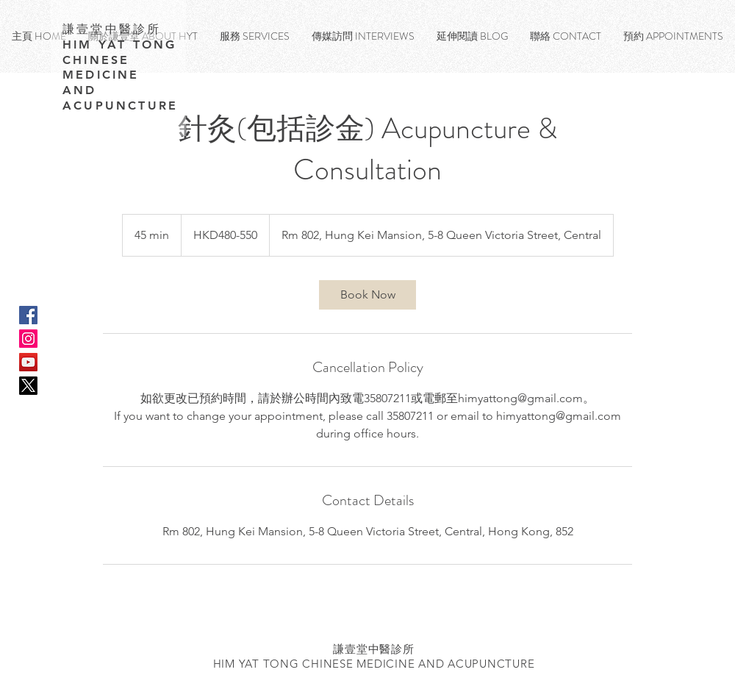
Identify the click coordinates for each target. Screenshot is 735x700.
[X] (28, 386)
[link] (367, 295)
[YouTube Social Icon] (28, 362)
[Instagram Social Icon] (28, 339)
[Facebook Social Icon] (28, 315)
